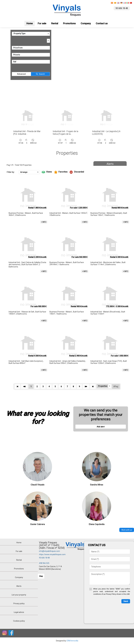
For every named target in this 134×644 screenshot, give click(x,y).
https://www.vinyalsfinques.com (52, 554)
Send (126, 601)
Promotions (69, 23)
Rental (55, 23)
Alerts (110, 164)
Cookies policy (19, 621)
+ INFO (44, 222)
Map (41, 576)
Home (30, 23)
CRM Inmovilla (72, 641)
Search (42, 74)
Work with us (127, 530)
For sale (42, 23)
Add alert (101, 427)
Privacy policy (19, 604)
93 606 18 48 (44, 558)
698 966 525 (44, 563)
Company (86, 23)
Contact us (102, 23)
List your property (19, 595)
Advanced (21, 74)
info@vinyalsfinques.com (49, 551)
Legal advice (19, 612)
